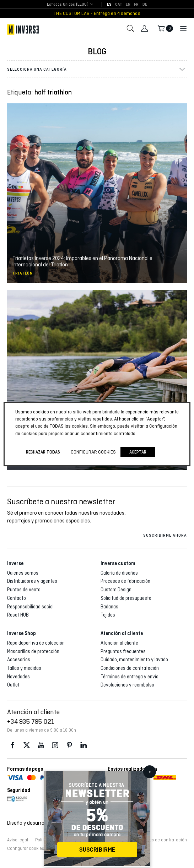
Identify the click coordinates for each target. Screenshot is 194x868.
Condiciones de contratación (130, 668)
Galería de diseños (119, 573)
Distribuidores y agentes (32, 581)
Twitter (27, 745)
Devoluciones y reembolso (127, 685)
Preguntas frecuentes (123, 651)
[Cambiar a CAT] (119, 5)
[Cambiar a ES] (109, 5)
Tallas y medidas (24, 668)
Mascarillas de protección (33, 651)
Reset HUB (18, 615)
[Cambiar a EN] (128, 5)
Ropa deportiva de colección (36, 643)
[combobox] (68, 5)
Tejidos (108, 615)
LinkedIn (83, 745)
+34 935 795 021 (31, 721)
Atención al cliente (119, 643)
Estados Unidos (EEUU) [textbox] (68, 4)
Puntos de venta (24, 590)
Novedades (18, 677)
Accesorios (19, 660)
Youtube (41, 745)
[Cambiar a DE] (145, 5)
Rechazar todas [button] (43, 452)
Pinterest (69, 745)
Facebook (12, 745)
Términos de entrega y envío (130, 677)
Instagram (55, 745)
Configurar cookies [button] (26, 848)
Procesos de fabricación (125, 581)
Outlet (13, 685)
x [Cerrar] (150, 772)
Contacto (17, 598)
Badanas (109, 607)
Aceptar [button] (138, 452)
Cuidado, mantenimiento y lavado (134, 660)
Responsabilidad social (30, 607)
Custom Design (116, 590)
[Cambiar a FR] (136, 5)
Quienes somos (23, 573)
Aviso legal (18, 840)
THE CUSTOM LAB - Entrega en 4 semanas (97, 13)
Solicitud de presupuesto (126, 598)
